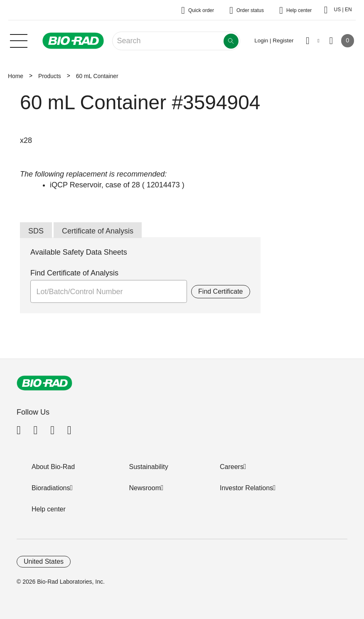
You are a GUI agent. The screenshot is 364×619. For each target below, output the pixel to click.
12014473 (163, 185)
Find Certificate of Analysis (74, 273)
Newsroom (145, 488)
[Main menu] (19, 40)
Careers (232, 467)
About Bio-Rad (53, 467)
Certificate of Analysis (98, 231)
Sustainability (149, 467)
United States (44, 561)
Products (50, 76)
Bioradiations (51, 488)
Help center (49, 509)
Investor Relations (246, 488)
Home (16, 76)
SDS (36, 231)
